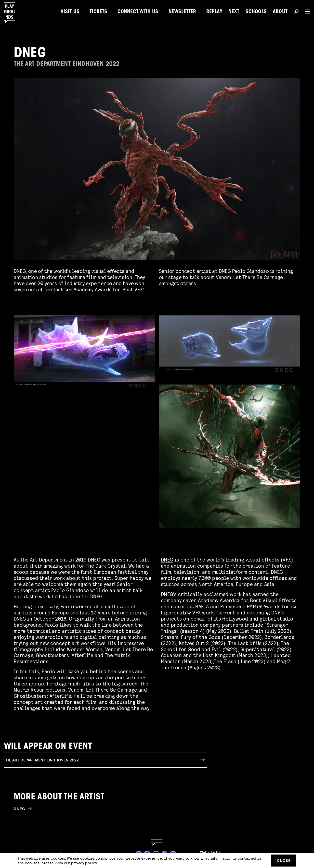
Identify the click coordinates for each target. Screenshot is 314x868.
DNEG (167, 558)
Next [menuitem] (234, 12)
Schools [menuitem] (256, 12)
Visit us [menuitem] (70, 12)
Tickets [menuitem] (98, 12)
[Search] (296, 12)
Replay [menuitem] (214, 12)
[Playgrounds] (12, 13)
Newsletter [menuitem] (182, 12)
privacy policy (84, 863)
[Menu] (306, 12)
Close (284, 860)
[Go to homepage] (157, 842)
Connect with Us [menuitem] (138, 12)
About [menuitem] (280, 12)
